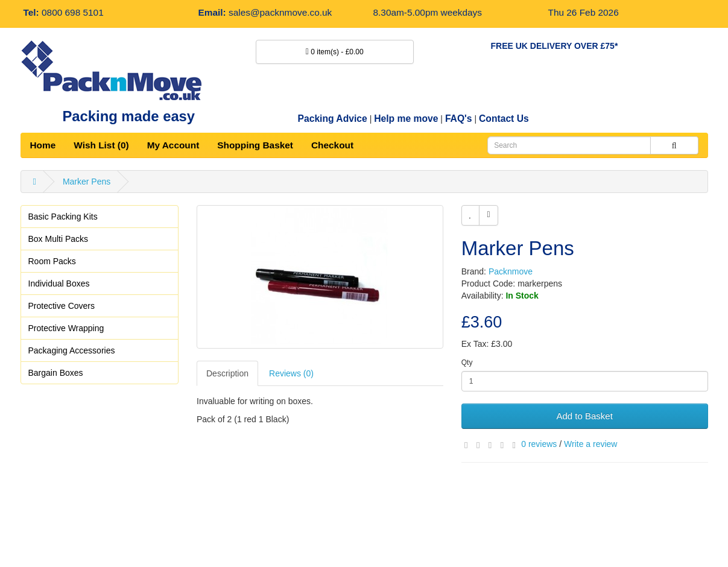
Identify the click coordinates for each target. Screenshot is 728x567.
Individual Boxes (59, 283)
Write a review (590, 444)
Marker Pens (87, 182)
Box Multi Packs (59, 239)
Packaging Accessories (72, 350)
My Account (173, 145)
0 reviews (539, 444)
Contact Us (504, 119)
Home (43, 145)
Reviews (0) (291, 373)
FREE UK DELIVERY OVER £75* (555, 46)
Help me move (406, 119)
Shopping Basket (255, 145)
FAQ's (459, 119)
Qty (467, 363)
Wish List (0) (101, 145)
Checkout (332, 145)
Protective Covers (62, 306)
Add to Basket (584, 416)
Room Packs (52, 261)
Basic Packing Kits (63, 217)
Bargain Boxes (56, 373)
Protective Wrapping (66, 328)
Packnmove (511, 271)
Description (227, 373)
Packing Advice (333, 119)
